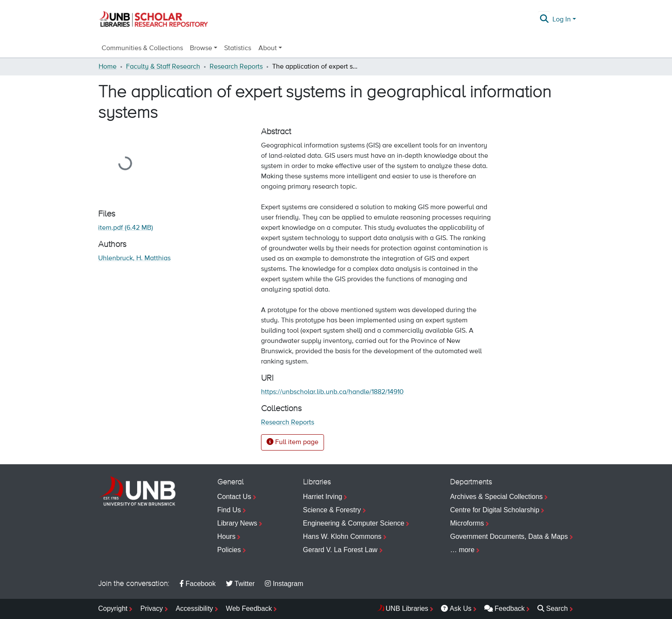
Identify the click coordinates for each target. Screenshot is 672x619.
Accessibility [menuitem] (194, 608)
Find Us (229, 510)
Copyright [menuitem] (113, 608)
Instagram (284, 584)
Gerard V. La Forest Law (340, 550)
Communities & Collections (142, 48)
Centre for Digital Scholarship (495, 510)
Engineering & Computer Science (354, 523)
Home (108, 67)
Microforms (467, 523)
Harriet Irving (323, 497)
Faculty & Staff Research (163, 67)
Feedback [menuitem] (504, 608)
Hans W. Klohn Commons (342, 536)
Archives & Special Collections (496, 497)
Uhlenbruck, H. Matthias (134, 258)
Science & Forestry (332, 510)
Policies (229, 550)
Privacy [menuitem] (151, 608)
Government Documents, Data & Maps (509, 536)
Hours (226, 536)
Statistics (238, 48)
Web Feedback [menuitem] (249, 608)
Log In (562, 20)
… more (462, 550)
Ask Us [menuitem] (456, 608)
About (268, 48)
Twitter (240, 584)
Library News (237, 523)
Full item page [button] (292, 442)
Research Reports (236, 67)
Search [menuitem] (553, 608)
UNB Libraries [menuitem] (407, 608)
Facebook (198, 584)
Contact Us (234, 497)
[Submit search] (544, 20)
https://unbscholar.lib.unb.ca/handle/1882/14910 (332, 392)
